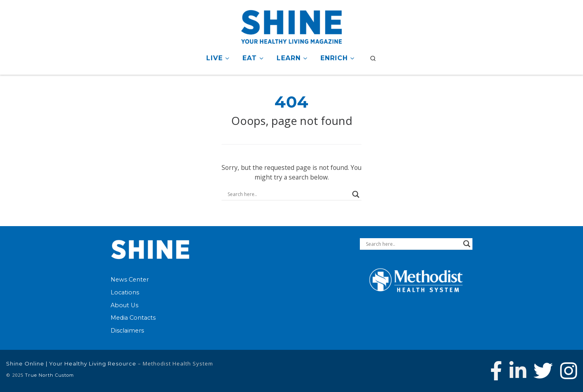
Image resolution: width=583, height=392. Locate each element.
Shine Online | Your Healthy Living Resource (71, 363)
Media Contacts (133, 318)
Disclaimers (127, 331)
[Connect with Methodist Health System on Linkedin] (518, 371)
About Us (124, 305)
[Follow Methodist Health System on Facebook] (496, 371)
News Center (130, 280)
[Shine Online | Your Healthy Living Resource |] (291, 26)
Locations (125, 292)
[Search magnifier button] (356, 194)
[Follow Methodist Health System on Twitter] (543, 371)
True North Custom (49, 375)
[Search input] (288, 194)
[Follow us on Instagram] (569, 371)
